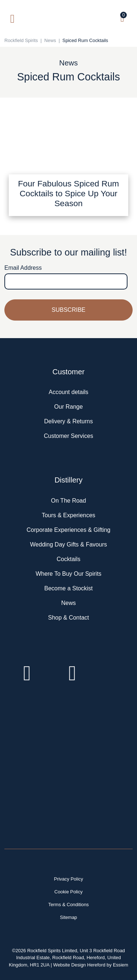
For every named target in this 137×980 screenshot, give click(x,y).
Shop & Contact (68, 618)
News (68, 603)
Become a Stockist (68, 588)
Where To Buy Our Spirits (68, 574)
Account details (68, 392)
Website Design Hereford (79, 965)
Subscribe (68, 310)
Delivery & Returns (68, 421)
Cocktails (68, 559)
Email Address (23, 268)
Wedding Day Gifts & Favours (68, 544)
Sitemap (68, 917)
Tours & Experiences (68, 515)
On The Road (69, 501)
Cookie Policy (69, 892)
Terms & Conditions (68, 905)
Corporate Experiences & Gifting (68, 530)
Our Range (68, 407)
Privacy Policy (69, 879)
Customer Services (68, 436)
